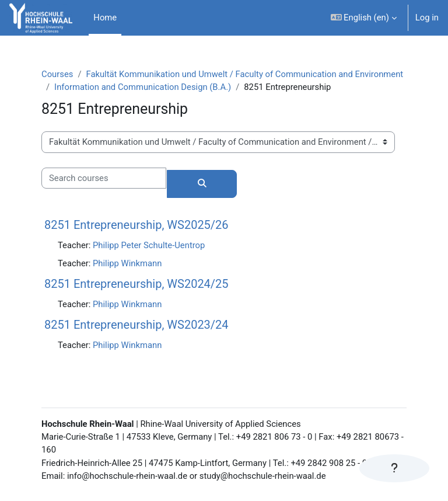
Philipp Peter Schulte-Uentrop (149, 245)
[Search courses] (104, 178)
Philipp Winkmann (127, 263)
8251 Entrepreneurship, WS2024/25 (136, 284)
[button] (364, 18)
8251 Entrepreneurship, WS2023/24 (136, 325)
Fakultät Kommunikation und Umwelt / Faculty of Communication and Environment (244, 74)
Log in (427, 18)
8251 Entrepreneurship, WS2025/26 (136, 225)
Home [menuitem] (105, 18)
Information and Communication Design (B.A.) (143, 87)
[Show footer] (394, 468)
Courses (57, 74)
